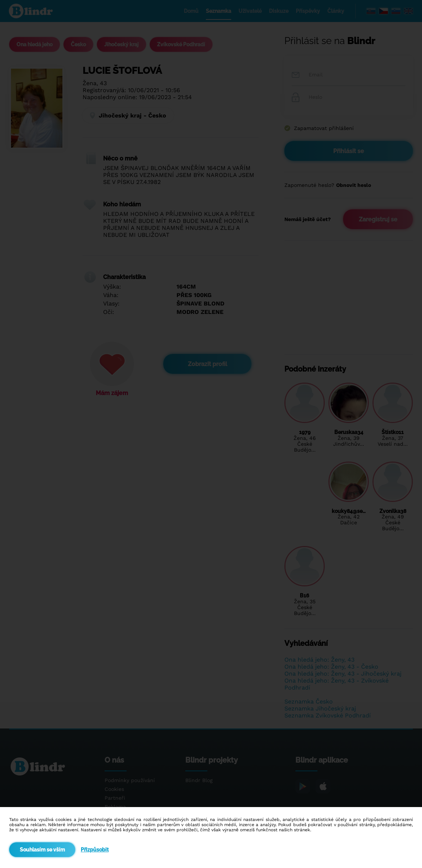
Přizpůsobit (95, 850)
